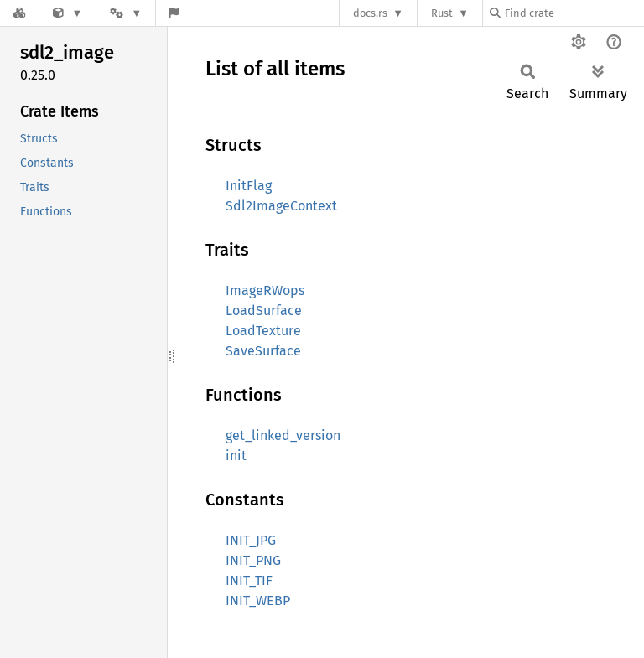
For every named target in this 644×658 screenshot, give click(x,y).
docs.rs (370, 13)
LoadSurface (264, 311)
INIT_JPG (251, 540)
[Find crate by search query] (574, 13)
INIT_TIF (249, 580)
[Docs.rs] (19, 13)
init (236, 456)
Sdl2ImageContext (281, 206)
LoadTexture (263, 331)
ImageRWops (265, 290)
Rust (442, 13)
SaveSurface (263, 351)
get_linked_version (283, 435)
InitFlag (249, 186)
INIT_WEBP (258, 601)
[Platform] (126, 13)
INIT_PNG (253, 560)
